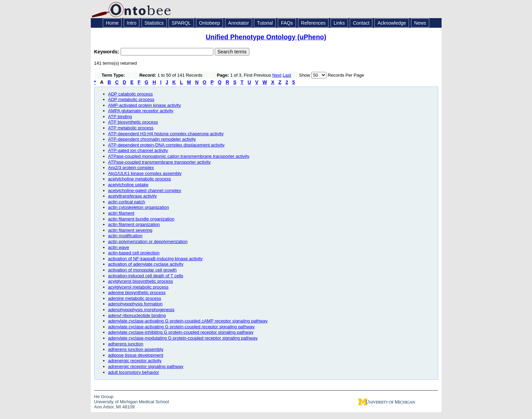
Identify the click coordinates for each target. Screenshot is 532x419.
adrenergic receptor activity (135, 361)
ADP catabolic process (131, 94)
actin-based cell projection (134, 253)
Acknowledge (392, 23)
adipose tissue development (136, 355)
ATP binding (120, 117)
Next (277, 75)
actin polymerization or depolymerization (148, 242)
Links (339, 23)
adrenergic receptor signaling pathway (146, 366)
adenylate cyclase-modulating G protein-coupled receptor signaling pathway (183, 338)
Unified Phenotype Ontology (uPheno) (266, 37)
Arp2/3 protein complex (131, 168)
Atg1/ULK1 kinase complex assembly (145, 173)
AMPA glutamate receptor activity (141, 111)
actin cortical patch (127, 202)
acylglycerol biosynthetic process (141, 281)
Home (112, 23)
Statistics (154, 23)
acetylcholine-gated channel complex (145, 191)
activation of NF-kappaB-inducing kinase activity (156, 259)
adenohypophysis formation (135, 304)
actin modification (125, 236)
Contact (361, 23)
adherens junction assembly (136, 349)
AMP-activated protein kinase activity (145, 105)
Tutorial (265, 23)
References (313, 23)
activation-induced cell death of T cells (146, 276)
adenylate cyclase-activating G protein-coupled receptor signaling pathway (182, 327)
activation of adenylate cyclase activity (146, 264)
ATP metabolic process (131, 128)
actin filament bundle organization (141, 219)
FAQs (287, 23)
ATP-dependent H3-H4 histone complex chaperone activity (166, 134)
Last (287, 75)
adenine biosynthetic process (137, 293)
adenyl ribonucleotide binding (137, 315)
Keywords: (107, 52)
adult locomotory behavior (134, 372)
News (420, 23)
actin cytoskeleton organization (139, 207)
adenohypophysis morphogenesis (141, 310)
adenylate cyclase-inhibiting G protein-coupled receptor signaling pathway (181, 332)
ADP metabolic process (131, 99)
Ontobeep (210, 23)
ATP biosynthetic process (133, 122)
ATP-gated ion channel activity (138, 150)
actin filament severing (130, 230)
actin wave (119, 247)
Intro (132, 23)
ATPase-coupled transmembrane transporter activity (160, 162)
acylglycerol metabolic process (138, 287)
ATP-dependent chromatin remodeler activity (152, 139)
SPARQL (181, 23)
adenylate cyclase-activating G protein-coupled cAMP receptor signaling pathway (188, 321)
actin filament (121, 213)
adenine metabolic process (135, 298)
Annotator (239, 23)
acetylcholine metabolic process (140, 179)
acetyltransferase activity (133, 196)
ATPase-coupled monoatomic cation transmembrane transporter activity (179, 156)
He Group (104, 397)
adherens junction (126, 344)
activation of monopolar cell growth (143, 270)
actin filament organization (134, 224)
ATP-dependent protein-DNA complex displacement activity (166, 145)
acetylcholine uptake (128, 185)
